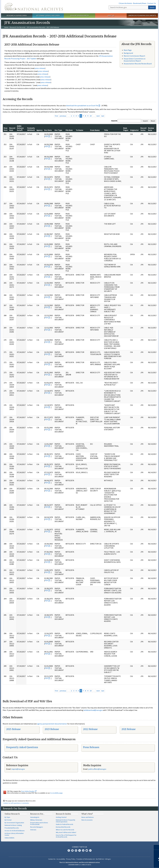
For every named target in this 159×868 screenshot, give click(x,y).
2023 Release (52, 729)
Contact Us (152, 3)
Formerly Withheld (31, 129)
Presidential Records (12, 828)
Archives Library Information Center (14, 834)
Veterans (33, 830)
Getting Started (61, 817)
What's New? (87, 814)
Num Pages (126, 129)
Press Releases (91, 747)
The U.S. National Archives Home (34, 7)
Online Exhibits (9, 838)
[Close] (156, 847)
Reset (153, 121)
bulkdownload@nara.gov (93, 710)
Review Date (151, 129)
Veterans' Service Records (48, 16)
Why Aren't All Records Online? (66, 832)
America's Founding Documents (142, 16)
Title (106, 130)
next (98, 116)
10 (91, 116)
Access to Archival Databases (15, 831)
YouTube (83, 850)
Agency (39, 130)
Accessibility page (56, 793)
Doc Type (58, 130)
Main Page (128, 50)
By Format (8, 820)
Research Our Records (17, 16)
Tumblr (80, 850)
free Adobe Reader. (29, 791)
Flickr (90, 850)
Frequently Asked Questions (22, 747)
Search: (114, 121)
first (57, 116)
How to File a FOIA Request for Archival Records (66, 836)
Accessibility (61, 859)
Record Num (12, 129)
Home (6, 27)
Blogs (87, 850)
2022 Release (90, 729)
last (103, 116)
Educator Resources (80, 16)
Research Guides (63, 814)
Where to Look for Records (65, 830)
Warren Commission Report (134, 56)
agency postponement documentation (52, 724)
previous (63, 116)
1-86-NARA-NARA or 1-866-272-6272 (79, 865)
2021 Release (128, 729)
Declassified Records (63, 827)
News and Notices (88, 817)
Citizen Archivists (125, 3)
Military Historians (36, 820)
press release (40, 68)
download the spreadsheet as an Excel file (82, 106)
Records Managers (37, 827)
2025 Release (13, 729)
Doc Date (48, 130)
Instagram (76, 850)
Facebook (69, 850)
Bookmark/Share (140, 3)
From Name (95, 130)
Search (152, 7)
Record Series (143, 129)
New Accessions (87, 820)
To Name (79, 130)
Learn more (139, 864)
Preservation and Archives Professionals (39, 824)
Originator (134, 130)
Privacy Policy (71, 859)
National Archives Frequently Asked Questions (66, 821)
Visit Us (111, 16)
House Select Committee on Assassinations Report (135, 60)
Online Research (12, 814)
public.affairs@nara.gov (97, 769)
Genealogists (35, 817)
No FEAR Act (100, 859)
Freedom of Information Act (86, 859)
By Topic (7, 817)
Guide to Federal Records (64, 824)
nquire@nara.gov (18, 769)
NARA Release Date (20, 128)
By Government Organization (14, 823)
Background (128, 53)
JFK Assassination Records (36, 27)
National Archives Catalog (13, 825)
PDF (46, 136)
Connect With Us (79, 847)
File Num (69, 130)
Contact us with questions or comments (16, 803)
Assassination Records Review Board (138, 64)
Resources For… (37, 814)
